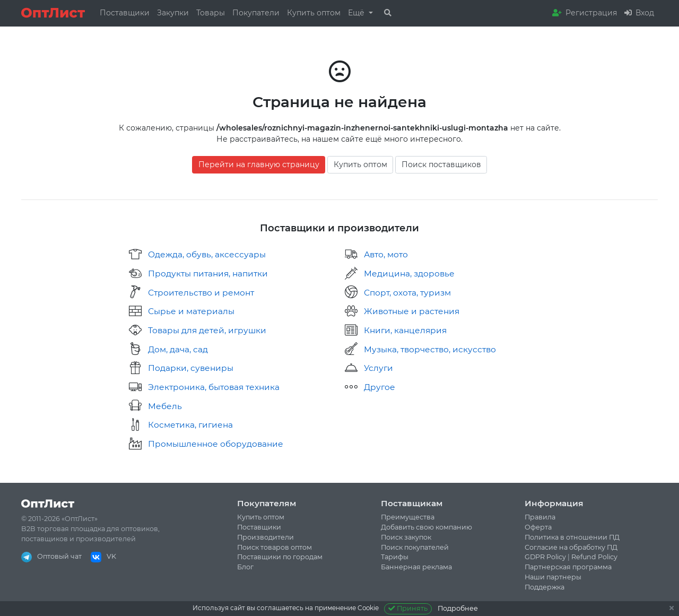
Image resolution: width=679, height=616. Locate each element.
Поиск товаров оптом (275, 547)
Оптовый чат (51, 556)
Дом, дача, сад (178, 349)
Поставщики (125, 13)
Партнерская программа (568, 567)
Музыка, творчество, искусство (430, 349)
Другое (380, 387)
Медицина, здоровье (409, 274)
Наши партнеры (553, 577)
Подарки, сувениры (191, 368)
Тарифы (395, 557)
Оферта (538, 527)
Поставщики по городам (280, 557)
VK (103, 556)
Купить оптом (314, 13)
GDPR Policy (545, 557)
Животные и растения (412, 311)
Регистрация (585, 13)
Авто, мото (386, 254)
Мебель (165, 406)
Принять (408, 608)
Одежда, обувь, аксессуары (207, 254)
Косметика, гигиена (190, 425)
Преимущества (408, 517)
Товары (211, 13)
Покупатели (256, 13)
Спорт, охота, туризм (407, 293)
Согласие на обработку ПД (571, 547)
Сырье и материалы (191, 311)
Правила (540, 517)
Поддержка (545, 587)
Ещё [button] (357, 13)
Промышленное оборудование (216, 444)
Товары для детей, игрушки (207, 330)
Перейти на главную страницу (259, 164)
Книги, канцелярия (405, 330)
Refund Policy (594, 557)
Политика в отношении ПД (572, 537)
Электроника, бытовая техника (214, 387)
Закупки (173, 13)
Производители (265, 537)
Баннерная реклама (416, 567)
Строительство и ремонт (201, 293)
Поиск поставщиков (441, 164)
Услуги (378, 368)
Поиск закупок (406, 537)
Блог (245, 567)
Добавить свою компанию (426, 527)
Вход (639, 13)
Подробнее (458, 608)
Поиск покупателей (415, 547)
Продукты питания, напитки (208, 274)
